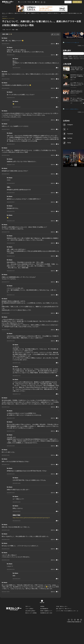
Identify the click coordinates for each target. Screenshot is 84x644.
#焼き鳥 (71, 58)
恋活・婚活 (31, 2)
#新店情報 (66, 58)
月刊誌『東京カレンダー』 (62, 606)
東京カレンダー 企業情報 (31, 613)
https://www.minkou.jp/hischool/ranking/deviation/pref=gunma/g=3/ (31, 518)
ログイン (68, 2)
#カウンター (76, 56)
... (59, 38)
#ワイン (65, 56)
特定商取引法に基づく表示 (46, 613)
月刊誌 (37, 2)
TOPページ (28, 606)
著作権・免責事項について (46, 611)
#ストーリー (76, 58)
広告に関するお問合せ (30, 611)
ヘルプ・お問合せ (29, 609)
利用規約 (42, 606)
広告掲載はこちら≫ (81, 46)
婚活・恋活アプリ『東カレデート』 (64, 609)
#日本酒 (70, 56)
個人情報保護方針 (44, 609)
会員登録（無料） (77, 2)
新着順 (7, 34)
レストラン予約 (22, 2)
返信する (53, 44)
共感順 (3, 34)
